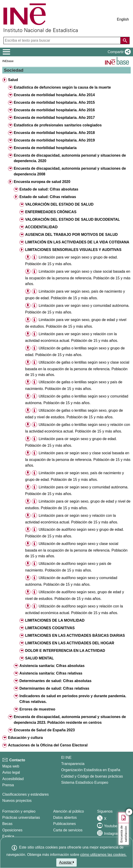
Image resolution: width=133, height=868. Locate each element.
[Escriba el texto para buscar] (62, 41)
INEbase (8, 61)
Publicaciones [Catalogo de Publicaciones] (64, 824)
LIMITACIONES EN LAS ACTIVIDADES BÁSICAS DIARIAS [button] (75, 635)
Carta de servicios (68, 830)
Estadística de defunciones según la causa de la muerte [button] (62, 87)
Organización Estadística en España (91, 770)
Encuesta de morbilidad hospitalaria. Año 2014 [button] (54, 95)
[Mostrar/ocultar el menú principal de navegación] (7, 52)
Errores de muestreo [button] (37, 709)
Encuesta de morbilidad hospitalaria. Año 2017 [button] (54, 118)
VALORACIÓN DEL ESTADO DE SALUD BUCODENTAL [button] (73, 219)
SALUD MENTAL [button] (39, 658)
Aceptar (66, 862)
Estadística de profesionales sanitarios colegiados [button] (58, 125)
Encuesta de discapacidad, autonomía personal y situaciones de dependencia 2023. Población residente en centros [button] (70, 720)
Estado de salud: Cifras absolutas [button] (49, 189)
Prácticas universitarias (21, 818)
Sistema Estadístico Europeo (85, 782)
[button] (118, 52)
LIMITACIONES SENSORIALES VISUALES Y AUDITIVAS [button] (73, 250)
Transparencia (73, 764)
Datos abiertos (65, 818)
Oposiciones (12, 830)
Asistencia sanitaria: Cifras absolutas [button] (52, 666)
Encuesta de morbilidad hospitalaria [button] (45, 148)
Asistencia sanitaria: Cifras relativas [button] (51, 673)
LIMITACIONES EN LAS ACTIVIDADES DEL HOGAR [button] (70, 643)
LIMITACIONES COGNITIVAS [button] (50, 628)
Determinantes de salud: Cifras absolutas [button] (56, 681)
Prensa (8, 785)
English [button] (123, 19)
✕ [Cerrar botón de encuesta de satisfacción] (129, 812)
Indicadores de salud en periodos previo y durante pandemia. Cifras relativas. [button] (73, 699)
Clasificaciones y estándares (26, 794)
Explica (8, 836)
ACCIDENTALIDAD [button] (41, 227)
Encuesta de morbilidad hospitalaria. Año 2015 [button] (54, 102)
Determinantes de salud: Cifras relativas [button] (54, 688)
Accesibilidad (13, 779)
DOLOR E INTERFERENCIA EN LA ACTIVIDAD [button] (65, 651)
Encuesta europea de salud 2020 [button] (42, 182)
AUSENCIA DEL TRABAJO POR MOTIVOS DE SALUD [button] (71, 235)
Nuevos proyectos (17, 801)
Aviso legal (11, 772)
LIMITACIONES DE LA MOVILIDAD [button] (55, 620)
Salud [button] (13, 80)
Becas (7, 824)
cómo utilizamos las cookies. (104, 855)
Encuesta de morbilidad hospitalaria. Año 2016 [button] (54, 110)
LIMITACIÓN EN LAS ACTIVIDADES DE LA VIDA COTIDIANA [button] (77, 242)
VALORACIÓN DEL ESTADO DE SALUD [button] (59, 204)
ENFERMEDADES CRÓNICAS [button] (51, 212)
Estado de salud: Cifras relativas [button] (48, 197)
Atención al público (68, 811)
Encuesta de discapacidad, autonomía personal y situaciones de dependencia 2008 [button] (70, 171)
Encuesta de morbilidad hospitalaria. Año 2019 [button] (54, 140)
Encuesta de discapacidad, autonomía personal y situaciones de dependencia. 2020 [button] (70, 158)
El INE (66, 758)
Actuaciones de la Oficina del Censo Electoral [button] (48, 745)
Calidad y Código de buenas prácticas (92, 776)
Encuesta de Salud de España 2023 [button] (44, 730)
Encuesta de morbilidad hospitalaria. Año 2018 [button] (54, 133)
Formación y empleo (19, 811)
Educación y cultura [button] (25, 738)
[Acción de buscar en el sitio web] (125, 41)
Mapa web (11, 766)
